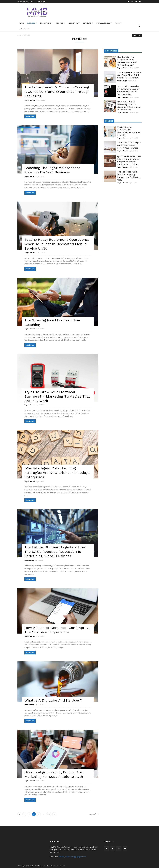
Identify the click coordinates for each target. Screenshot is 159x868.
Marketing (74, 23)
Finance (61, 23)
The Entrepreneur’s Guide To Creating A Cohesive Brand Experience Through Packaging (57, 92)
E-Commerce (111, 51)
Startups (88, 23)
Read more (30, 116)
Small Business (104, 23)
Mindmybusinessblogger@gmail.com (73, 857)
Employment (47, 23)
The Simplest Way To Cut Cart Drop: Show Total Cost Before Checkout (130, 75)
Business (32, 23)
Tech (118, 23)
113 (49, 814)
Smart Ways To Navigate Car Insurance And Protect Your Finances (129, 145)
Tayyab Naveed (30, 100)
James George (29, 560)
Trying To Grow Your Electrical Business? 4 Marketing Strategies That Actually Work (57, 396)
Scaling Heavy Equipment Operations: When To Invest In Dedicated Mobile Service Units (57, 244)
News (21, 23)
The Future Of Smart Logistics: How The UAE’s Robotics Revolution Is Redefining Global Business (55, 552)
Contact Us (24, 29)
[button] (139, 26)
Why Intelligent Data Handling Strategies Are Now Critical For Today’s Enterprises (57, 473)
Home (19, 35)
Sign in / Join (41, 2)
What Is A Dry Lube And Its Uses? (53, 700)
